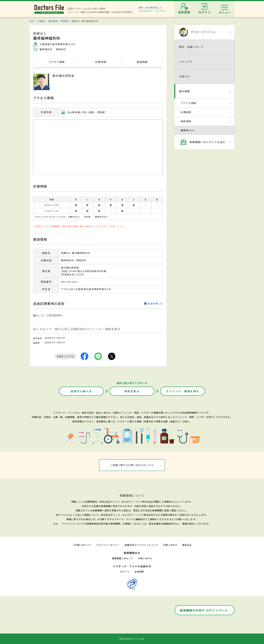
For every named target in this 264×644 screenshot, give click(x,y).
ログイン (125, 571)
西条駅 (65, 21)
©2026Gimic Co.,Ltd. (132, 639)
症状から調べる (81, 391)
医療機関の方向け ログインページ (204, 610)
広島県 (41, 21)
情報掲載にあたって (122, 558)
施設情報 (142, 62)
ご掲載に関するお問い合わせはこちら (132, 465)
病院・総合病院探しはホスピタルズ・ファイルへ (153, 9)
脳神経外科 (50, 338)
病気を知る (132, 391)
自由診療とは (154, 303)
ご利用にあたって (82, 545)
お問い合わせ (170, 545)
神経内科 (61, 338)
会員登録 (139, 571)
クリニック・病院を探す (183, 391)
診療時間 (101, 62)
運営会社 (187, 545)
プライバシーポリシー (108, 545)
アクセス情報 (57, 62)
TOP (32, 21)
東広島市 (53, 21)
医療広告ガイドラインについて (141, 545)
